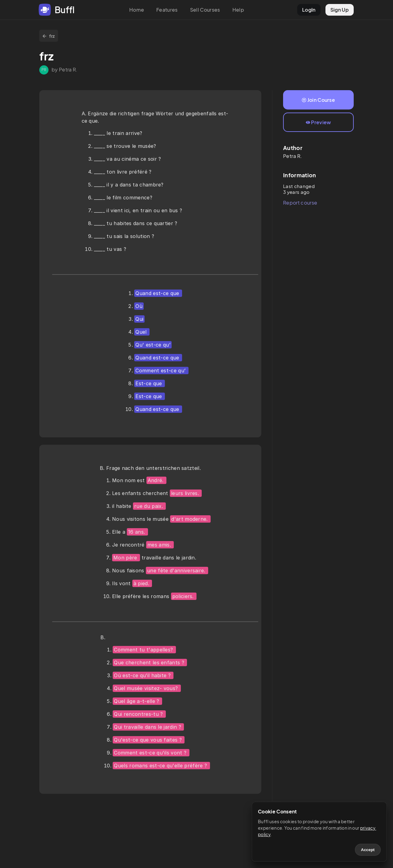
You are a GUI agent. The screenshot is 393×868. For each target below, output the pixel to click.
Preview (319, 122)
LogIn (309, 10)
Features (167, 10)
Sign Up (340, 10)
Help (238, 10)
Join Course (318, 100)
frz (49, 36)
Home (137, 10)
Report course (300, 203)
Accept (368, 850)
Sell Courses (205, 10)
